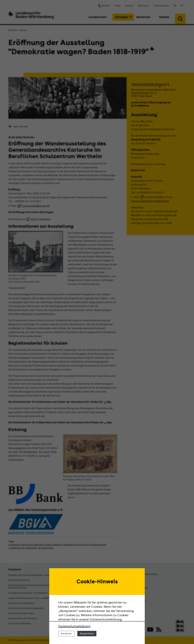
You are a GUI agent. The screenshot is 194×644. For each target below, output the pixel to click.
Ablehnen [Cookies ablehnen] (66, 633)
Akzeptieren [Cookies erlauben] (87, 633)
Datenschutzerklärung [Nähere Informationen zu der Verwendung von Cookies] (74, 626)
